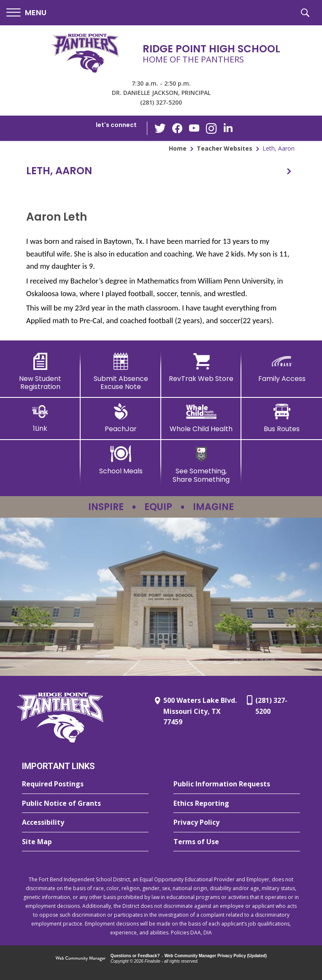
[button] (26, 13)
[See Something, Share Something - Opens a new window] (202, 464)
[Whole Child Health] (202, 418)
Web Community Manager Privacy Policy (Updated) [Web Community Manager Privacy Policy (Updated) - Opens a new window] (216, 956)
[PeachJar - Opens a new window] (121, 418)
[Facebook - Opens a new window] (177, 128)
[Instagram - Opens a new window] (211, 128)
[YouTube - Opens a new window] (194, 128)
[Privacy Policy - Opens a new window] (237, 823)
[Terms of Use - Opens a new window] (237, 842)
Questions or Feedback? (135, 956)
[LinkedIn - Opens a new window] (228, 128)
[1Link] (40, 418)
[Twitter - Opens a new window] (160, 128)
